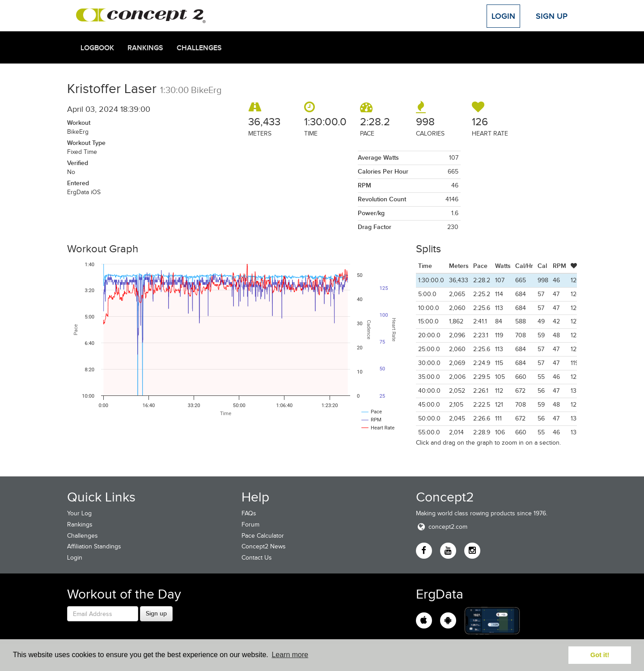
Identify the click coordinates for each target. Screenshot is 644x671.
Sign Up (552, 16)
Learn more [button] (290, 655)
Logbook (97, 48)
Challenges (199, 48)
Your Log (79, 513)
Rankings (145, 48)
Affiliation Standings (94, 546)
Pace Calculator (263, 536)
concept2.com (442, 527)
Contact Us (257, 558)
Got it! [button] (600, 655)
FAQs (249, 513)
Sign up (156, 613)
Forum (250, 524)
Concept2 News (264, 546)
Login (503, 16)
